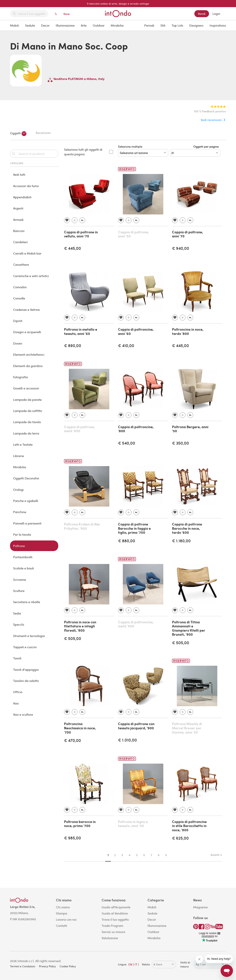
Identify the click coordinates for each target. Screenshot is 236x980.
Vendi (202, 14)
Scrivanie (20, 580)
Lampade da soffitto (28, 411)
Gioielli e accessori (26, 388)
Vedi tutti (19, 174)
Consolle (19, 298)
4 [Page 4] (129, 855)
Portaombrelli (23, 557)
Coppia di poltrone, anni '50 (134, 234)
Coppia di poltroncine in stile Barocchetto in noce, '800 (189, 826)
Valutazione (110, 938)
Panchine (20, 512)
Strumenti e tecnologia (29, 636)
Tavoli (17, 658)
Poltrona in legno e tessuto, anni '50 (133, 824)
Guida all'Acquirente (116, 907)
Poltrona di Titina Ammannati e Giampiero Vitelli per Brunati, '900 (189, 628)
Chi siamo (63, 907)
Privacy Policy (47, 966)
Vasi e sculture (23, 714)
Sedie (17, 613)
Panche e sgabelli (26, 501)
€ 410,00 (126, 345)
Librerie (19, 456)
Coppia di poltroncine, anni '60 (136, 331)
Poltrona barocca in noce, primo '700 (80, 824)
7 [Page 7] (151, 855)
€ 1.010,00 (127, 740)
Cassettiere (21, 264)
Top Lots (177, 25)
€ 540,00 (127, 443)
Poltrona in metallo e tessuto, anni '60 (81, 331)
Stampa (62, 913)
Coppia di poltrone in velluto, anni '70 (81, 234)
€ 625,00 (180, 838)
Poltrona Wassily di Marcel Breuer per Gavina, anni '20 (187, 728)
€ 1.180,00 (181, 541)
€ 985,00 (72, 838)
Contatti (62, 926)
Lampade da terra (26, 433)
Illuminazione (65, 25)
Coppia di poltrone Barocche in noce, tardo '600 (187, 528)
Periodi (149, 25)
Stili (163, 25)
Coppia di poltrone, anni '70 (188, 234)
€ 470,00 (72, 740)
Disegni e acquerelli (27, 332)
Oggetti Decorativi (26, 478)
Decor (45, 25)
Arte (84, 25)
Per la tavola (22, 534)
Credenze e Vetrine (26, 310)
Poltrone (19, 546)
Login (216, 14)
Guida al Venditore (115, 913)
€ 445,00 (72, 248)
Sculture (19, 591)
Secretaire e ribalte (27, 602)
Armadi (18, 220)
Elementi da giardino (28, 366)
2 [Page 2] (115, 855)
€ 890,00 (73, 345)
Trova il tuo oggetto (115, 919)
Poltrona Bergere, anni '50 (190, 429)
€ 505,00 (73, 638)
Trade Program (112, 926)
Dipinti (18, 321)
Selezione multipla (143, 151)
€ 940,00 (181, 248)
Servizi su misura (113, 932)
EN (130, 964)
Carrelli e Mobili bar (27, 253)
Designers (196, 25)
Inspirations (218, 25)
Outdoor (99, 25)
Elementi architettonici (29, 354)
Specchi (19, 624)
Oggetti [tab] (18, 133)
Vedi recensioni (211, 120)
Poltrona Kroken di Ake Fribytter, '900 (82, 526)
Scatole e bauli (24, 568)
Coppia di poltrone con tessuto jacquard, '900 (136, 726)
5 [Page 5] (137, 855)
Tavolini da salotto (26, 681)
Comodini (20, 287)
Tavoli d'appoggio (26, 669)
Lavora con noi (66, 919)
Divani (18, 343)
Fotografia (20, 377)
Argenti (18, 208)
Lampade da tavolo (27, 422)
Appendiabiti (22, 197)
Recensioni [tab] (43, 133)
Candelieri (20, 242)
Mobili (14, 25)
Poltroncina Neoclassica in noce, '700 (80, 728)
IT (136, 964)
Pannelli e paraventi (27, 523)
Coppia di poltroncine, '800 (136, 429)
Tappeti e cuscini (25, 647)
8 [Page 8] (159, 855)
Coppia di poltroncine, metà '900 (136, 624)
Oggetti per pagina (207, 146)
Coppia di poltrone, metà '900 (80, 429)
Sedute (30, 25)
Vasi (16, 703)
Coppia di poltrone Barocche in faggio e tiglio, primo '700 (134, 528)
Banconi (19, 231)
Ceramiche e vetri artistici (31, 276)
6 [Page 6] (144, 855)
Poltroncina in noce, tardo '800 (188, 331)
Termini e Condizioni (23, 966)
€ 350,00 (180, 443)
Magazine (200, 907)
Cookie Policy (68, 966)
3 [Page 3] (122, 855)
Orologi (18, 490)
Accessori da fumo (26, 186)
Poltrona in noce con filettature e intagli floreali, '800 (80, 626)
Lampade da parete (27, 400)
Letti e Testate (23, 444)
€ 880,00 (127, 541)
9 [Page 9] (166, 855)
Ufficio (18, 692)
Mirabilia (117, 25)
